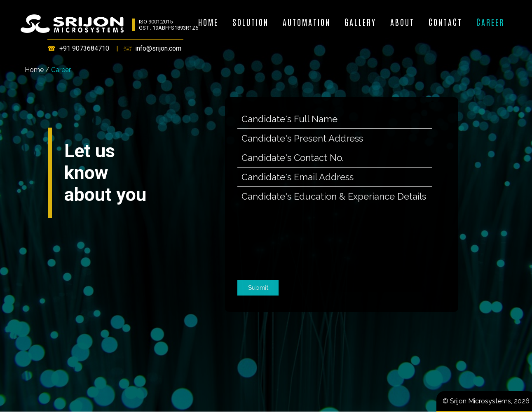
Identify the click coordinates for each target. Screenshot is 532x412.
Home (34, 70)
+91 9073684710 (84, 48)
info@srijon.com (158, 48)
